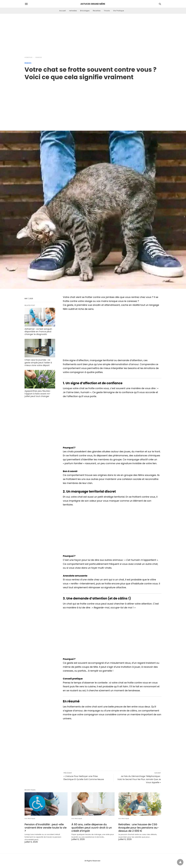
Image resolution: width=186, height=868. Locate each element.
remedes (73, 11)
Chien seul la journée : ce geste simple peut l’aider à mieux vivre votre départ (38, 363)
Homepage (29, 57)
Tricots (107, 11)
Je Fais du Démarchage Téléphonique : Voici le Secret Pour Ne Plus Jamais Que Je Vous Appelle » (139, 779)
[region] (93, 103)
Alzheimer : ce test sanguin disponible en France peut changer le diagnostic (38, 332)
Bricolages (85, 11)
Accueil (63, 11)
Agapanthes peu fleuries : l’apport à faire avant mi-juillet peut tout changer (38, 394)
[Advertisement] (93, 34)
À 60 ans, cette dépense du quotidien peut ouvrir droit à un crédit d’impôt (92, 828)
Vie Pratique (119, 11)
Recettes (97, 11)
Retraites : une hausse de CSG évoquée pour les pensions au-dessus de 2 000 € (139, 828)
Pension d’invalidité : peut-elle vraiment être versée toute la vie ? (46, 828)
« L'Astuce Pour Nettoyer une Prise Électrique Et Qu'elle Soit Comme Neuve (84, 778)
